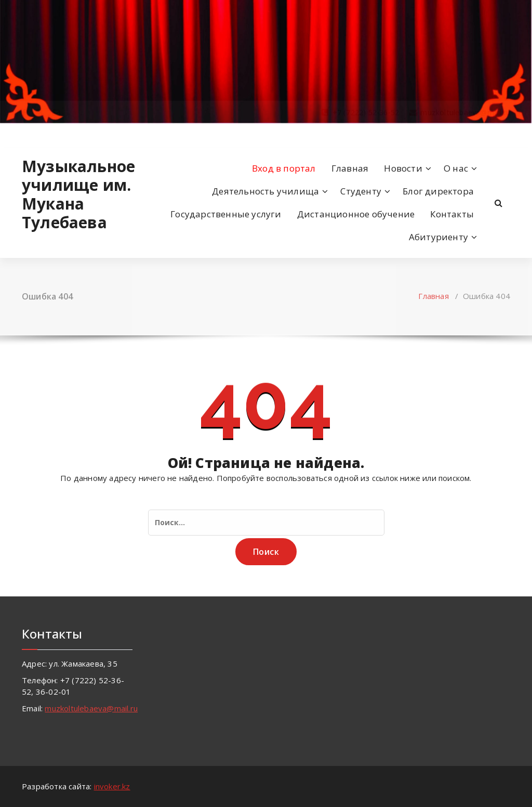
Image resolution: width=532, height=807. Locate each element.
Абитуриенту (438, 237)
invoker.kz (112, 786)
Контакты (452, 214)
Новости (403, 168)
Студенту (361, 191)
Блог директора (438, 191)
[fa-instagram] (39, 134)
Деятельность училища (265, 191)
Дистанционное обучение (356, 214)
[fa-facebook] (24, 134)
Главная (350, 168)
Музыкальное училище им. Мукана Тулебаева (77, 194)
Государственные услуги (226, 214)
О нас (456, 168)
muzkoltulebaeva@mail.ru (91, 708)
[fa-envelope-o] (56, 134)
